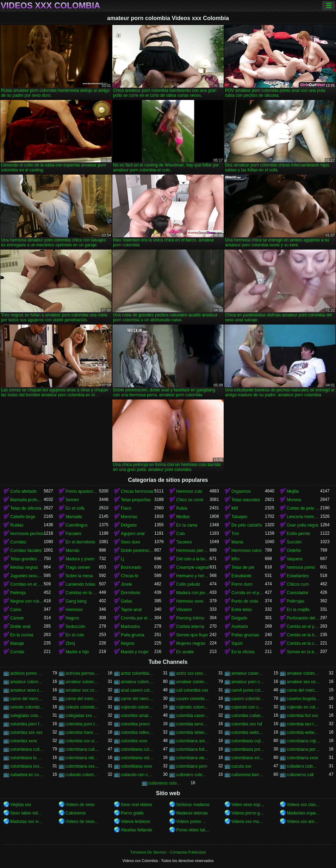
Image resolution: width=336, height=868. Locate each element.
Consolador (297, 593)
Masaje (17, 643)
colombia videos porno (138, 732)
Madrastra (130, 627)
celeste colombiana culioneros (27, 707)
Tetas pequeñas (136, 500)
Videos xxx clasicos (303, 805)
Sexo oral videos (136, 805)
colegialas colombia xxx (27, 716)
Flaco (126, 508)
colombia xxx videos (82, 741)
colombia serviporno (193, 724)
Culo (181, 534)
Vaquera (294, 559)
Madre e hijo (77, 652)
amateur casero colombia (248, 673)
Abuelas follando (136, 830)
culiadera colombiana (303, 766)
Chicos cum (298, 584)
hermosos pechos (27, 534)
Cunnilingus (77, 525)
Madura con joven (193, 593)
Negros (72, 618)
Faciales (73, 534)
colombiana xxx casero (27, 766)
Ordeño (294, 551)
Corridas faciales (26, 551)
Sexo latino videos (27, 813)
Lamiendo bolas (80, 584)
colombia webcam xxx (303, 732)
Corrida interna (190, 627)
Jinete (126, 584)
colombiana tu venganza (27, 758)
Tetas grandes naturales (27, 559)
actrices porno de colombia (27, 673)
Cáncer (17, 618)
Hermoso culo (189, 491)
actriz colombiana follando (138, 673)
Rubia (182, 508)
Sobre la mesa (79, 576)
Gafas (126, 601)
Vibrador (184, 610)
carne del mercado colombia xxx (27, 699)
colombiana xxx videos (82, 766)
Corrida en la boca (303, 635)
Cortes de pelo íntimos (303, 508)
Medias (183, 517)
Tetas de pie (243, 567)
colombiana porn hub (248, 749)
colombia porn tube (82, 724)
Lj (122, 559)
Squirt (237, 643)
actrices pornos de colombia (82, 673)
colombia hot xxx (302, 716)
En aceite (185, 652)
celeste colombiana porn (82, 707)
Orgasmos (241, 491)
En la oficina (243, 652)
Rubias (17, 525)
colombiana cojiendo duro (303, 741)
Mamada (74, 517)
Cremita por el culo (138, 618)
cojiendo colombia (138, 707)
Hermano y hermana (193, 576)
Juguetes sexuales (27, 576)
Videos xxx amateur (303, 822)
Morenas (129, 517)
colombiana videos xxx (138, 758)
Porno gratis (132, 813)
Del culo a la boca (193, 559)
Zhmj (70, 643)
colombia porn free (27, 724)
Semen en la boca (303, 652)
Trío (235, 534)
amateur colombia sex (27, 682)
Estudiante (241, 576)
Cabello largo (23, 517)
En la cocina (22, 635)
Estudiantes (298, 576)
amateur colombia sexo (82, 682)
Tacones (184, 542)
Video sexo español (248, 805)
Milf (235, 508)
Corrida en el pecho (248, 593)
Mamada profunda (27, 500)
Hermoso (74, 610)
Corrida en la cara (303, 643)
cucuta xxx (241, 766)
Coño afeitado (23, 491)
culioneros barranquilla (248, 775)
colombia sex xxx (26, 732)
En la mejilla (298, 610)
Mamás (72, 551)
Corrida (17, 652)
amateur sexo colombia (27, 690)
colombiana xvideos (248, 758)
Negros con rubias (27, 601)
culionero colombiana (193, 775)
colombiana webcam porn (193, 758)
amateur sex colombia (303, 682)
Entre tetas (242, 610)
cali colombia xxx (192, 690)
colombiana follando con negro (193, 749)
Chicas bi (129, 576)
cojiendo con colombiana (248, 707)
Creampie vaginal (192, 567)
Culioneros (76, 813)
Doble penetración (138, 551)
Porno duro (242, 584)
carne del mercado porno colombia (82, 699)
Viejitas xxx (21, 805)
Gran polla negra (302, 525)
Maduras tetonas (192, 813)
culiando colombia (82, 775)
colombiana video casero (82, 758)
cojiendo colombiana (193, 707)
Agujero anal (133, 534)
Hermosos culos (247, 551)
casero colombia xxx (248, 699)
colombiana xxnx (302, 758)
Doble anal (20, 627)
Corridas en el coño (27, 584)
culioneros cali (300, 775)
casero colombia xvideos (193, 699)
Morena (294, 500)
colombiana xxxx (136, 766)
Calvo (16, 610)
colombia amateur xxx (138, 716)
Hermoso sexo (190, 601)
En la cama (187, 525)
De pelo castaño (247, 525)
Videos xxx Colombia (51, 6)
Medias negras (24, 567)
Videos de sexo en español (82, 822)
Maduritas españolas (303, 813)
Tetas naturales (246, 500)
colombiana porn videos (303, 749)
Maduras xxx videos (27, 822)
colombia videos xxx (193, 732)
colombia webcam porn (248, 732)
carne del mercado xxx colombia (138, 699)
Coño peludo (188, 584)
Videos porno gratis (248, 813)
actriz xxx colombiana (193, 673)
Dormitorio (130, 593)
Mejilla (293, 491)
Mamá (237, 542)
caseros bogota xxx (303, 699)
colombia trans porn (82, 732)
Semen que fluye (192, 635)
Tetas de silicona (26, 508)
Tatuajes (239, 517)
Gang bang (76, 601)
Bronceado (131, 567)
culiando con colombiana (138, 775)
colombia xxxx (134, 741)
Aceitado (240, 627)
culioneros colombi (165, 783)
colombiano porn (192, 766)
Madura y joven (80, 559)
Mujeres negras (191, 643)
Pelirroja (18, 593)
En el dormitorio (80, 542)
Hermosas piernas (193, 551)
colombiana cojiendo (248, 741)
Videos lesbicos (135, 822)
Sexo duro (130, 542)
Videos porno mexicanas (193, 822)
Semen (72, 500)
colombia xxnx (24, 741)
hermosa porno (301, 567)
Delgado (129, 525)
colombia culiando (248, 716)
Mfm (235, 559)
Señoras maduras (193, 805)
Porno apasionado (82, 491)
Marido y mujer (135, 652)
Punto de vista (245, 601)
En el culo (75, 635)
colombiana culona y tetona (138, 749)
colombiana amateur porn (193, 741)
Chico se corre (190, 500)
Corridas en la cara (82, 593)
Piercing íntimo (190, 618)
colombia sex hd (247, 724)
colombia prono (135, 724)
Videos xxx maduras (248, 822)
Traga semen (78, 567)
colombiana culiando (27, 749)
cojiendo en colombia (303, 707)
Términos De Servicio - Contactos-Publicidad (168, 852)
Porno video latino (193, 830)
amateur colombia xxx (138, 682)
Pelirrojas (295, 601)
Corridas (18, 542)
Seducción (75, 627)
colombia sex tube (303, 724)
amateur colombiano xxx (193, 682)
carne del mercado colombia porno (303, 690)
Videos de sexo (80, 805)
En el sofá (75, 508)
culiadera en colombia (27, 775)
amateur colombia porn (303, 673)
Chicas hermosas (137, 491)
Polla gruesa (133, 635)
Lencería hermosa (303, 517)
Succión (294, 542)
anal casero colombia (138, 690)
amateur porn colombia (248, 682)
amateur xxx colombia (82, 690)
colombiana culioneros (82, 749)
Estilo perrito (298, 534)
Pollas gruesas (245, 635)
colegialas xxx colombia (82, 716)
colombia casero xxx (193, 716)
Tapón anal (131, 610)
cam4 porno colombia (248, 690)
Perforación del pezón (303, 618)
